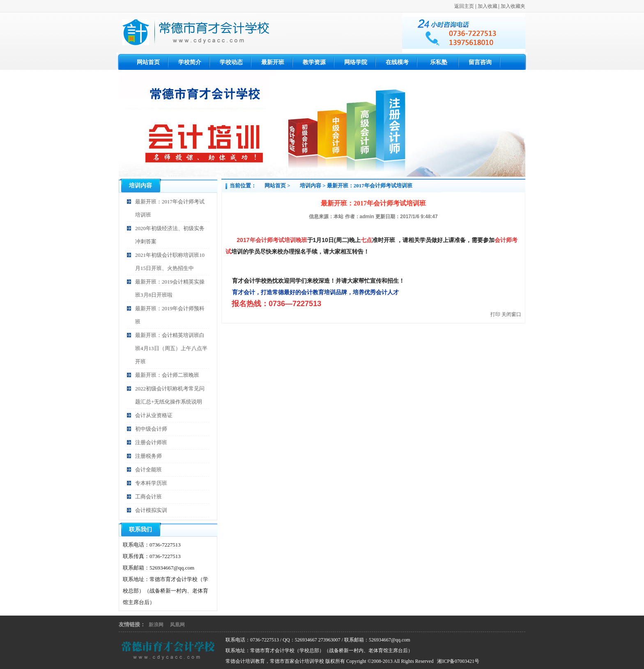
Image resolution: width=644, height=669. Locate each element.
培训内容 (310, 186)
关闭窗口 (511, 314)
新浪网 (156, 625)
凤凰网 (177, 625)
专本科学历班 (151, 483)
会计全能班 (148, 469)
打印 (495, 314)
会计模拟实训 (151, 510)
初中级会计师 (151, 429)
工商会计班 (148, 497)
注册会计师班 (151, 442)
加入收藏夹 (513, 6)
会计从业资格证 (154, 415)
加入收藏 (488, 6)
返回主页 (464, 6)
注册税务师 (148, 456)
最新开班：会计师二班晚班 (167, 375)
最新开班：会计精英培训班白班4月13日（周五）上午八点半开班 (171, 348)
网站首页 (275, 186)
